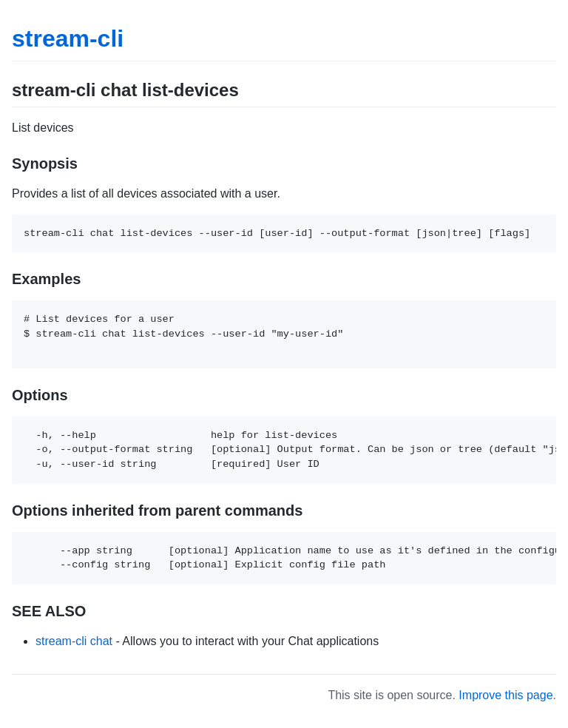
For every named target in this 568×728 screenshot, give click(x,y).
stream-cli (68, 38)
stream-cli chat (74, 641)
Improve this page (506, 695)
